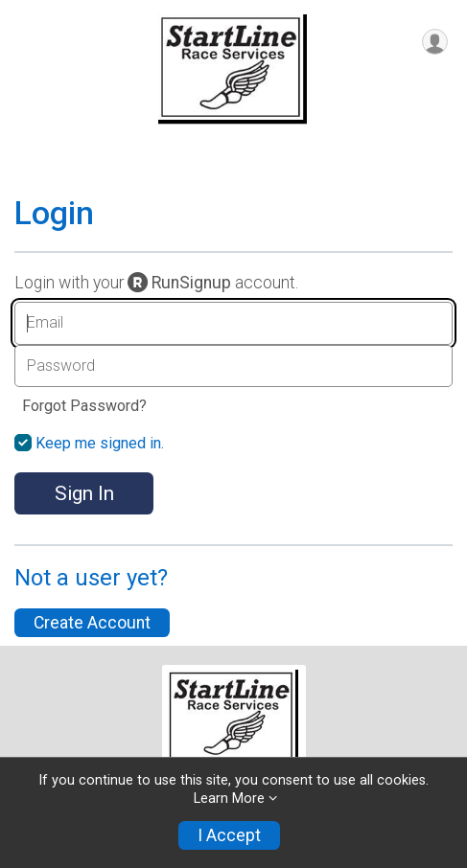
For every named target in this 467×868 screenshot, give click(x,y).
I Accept (229, 835)
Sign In (84, 493)
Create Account (92, 623)
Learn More (229, 799)
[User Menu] (435, 42)
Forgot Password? (84, 406)
